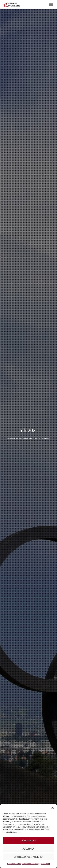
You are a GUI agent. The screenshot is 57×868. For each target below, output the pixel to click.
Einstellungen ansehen (29, 857)
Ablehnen (29, 849)
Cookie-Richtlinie (14, 864)
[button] (53, 808)
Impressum (45, 864)
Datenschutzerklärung (31, 864)
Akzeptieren (28, 841)
